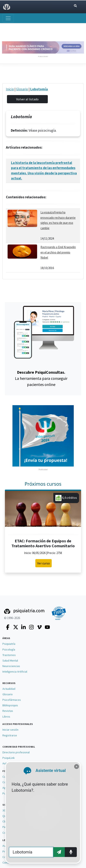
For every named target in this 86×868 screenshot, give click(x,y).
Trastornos (9, 655)
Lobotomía (39, 89)
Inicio (10, 89)
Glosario (22, 89)
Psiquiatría (9, 644)
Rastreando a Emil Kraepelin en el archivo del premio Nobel (58, 252)
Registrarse (10, 735)
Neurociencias (11, 666)
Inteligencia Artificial (15, 672)
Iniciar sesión (10, 730)
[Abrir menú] (8, 18)
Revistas (8, 711)
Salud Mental (10, 661)
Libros (6, 717)
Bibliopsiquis (10, 705)
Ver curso (44, 563)
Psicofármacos (12, 700)
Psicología (9, 649)
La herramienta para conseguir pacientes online (41, 378)
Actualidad (9, 689)
